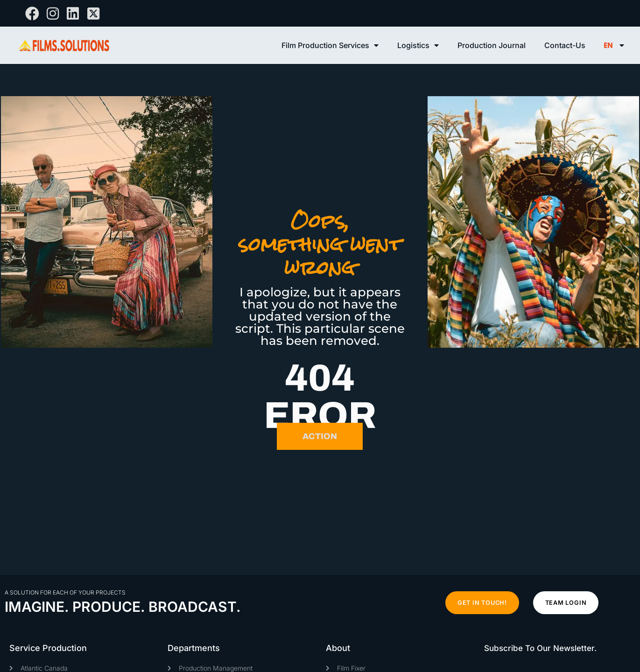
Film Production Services (330, 45)
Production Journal (492, 45)
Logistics (418, 45)
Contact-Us (565, 45)
